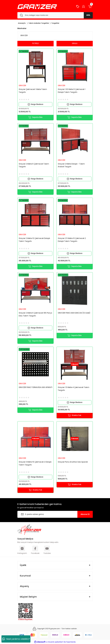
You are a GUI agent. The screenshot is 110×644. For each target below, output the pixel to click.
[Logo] (37, 7)
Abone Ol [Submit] (85, 514)
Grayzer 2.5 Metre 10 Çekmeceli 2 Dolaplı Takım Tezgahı (72, 240)
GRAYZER (22, 86)
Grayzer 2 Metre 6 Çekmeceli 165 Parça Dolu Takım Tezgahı (35, 314)
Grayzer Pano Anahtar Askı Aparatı (73, 462)
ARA (88, 15)
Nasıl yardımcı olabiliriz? (16, 639)
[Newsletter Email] (55, 514)
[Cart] (90, 7)
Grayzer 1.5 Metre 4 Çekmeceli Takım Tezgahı (74, 389)
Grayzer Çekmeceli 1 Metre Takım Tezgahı (33, 91)
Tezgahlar (55, 23)
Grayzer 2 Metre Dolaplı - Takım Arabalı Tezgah (71, 165)
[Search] (55, 15)
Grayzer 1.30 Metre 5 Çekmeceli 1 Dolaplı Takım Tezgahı (72, 91)
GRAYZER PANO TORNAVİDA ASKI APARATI (36, 387)
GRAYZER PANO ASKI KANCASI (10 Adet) (74, 313)
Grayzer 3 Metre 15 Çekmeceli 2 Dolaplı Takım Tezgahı (35, 463)
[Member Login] (83, 7)
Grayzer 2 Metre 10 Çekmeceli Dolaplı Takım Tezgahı (34, 240)
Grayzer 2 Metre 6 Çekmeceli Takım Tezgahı (34, 165)
